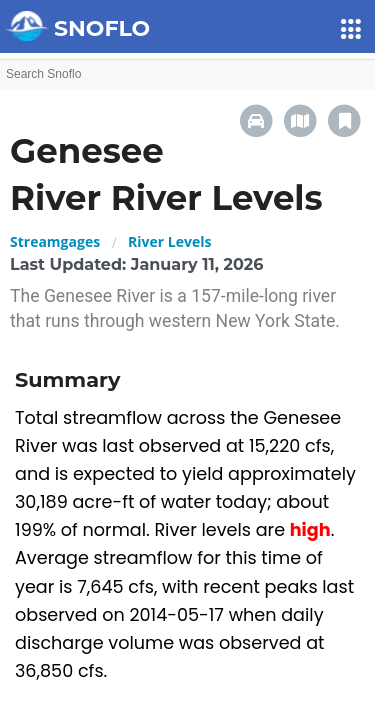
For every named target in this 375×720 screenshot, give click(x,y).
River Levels (169, 241)
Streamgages (55, 241)
